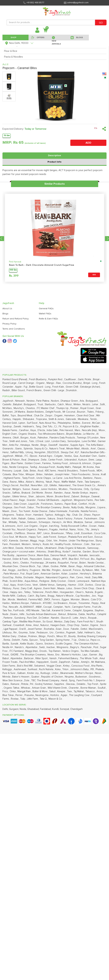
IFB (92, 669)
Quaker (36, 677)
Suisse (27, 489)
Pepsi (57, 482)
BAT (40, 533)
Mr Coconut (69, 412)
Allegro (57, 559)
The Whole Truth (89, 658)
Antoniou (42, 552)
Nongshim (40, 452)
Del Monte (38, 493)
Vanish (53, 658)
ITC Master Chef (46, 408)
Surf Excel (32, 423)
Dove (66, 629)
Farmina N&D (36, 600)
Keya (33, 430)
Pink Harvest (15, 262)
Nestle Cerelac (96, 563)
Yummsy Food (60, 463)
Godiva (55, 566)
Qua (76, 456)
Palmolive (43, 438)
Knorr (29, 515)
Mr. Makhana (98, 662)
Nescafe (14, 607)
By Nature (88, 570)
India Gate (53, 430)
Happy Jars (16, 592)
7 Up (74, 640)
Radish (6, 390)
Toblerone (38, 592)
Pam (73, 577)
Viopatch (73, 555)
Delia (44, 460)
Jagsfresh (8, 401)
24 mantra (51, 563)
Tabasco (90, 691)
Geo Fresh (20, 507)
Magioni (40, 577)
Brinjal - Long (91, 383)
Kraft (103, 474)
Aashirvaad (20, 669)
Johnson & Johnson (80, 463)
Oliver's (80, 592)
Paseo (98, 478)
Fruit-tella (74, 511)
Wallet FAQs (45, 314)
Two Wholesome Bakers (51, 434)
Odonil (72, 581)
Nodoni (55, 401)
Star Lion (96, 544)
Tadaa (23, 522)
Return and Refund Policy (16, 319)
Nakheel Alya (98, 581)
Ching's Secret (11, 485)
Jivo (94, 596)
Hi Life (92, 504)
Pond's (51, 636)
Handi (64, 681)
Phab (5, 581)
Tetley (28, 592)
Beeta (67, 507)
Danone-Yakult (58, 555)
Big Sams (41, 596)
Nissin (99, 673)
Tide (103, 570)
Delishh (16, 640)
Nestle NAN (9, 596)
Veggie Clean (54, 666)
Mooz (69, 404)
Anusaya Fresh (47, 467)
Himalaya (25, 445)
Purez (16, 588)
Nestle (35, 445)
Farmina (47, 463)
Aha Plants (97, 666)
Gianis (19, 449)
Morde (12, 600)
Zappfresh (65, 662)
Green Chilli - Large (54, 390)
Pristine (63, 541)
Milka (21, 482)
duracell (67, 570)
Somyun (62, 537)
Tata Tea (7, 611)
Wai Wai (46, 570)
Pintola (25, 684)
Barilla (6, 644)
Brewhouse (58, 533)
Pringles (57, 570)
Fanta (25, 640)
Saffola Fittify (17, 452)
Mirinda (7, 677)
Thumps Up (63, 408)
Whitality (13, 522)
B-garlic (99, 592)
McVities (7, 408)
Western (26, 544)
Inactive (51, 647)
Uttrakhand (51, 548)
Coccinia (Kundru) (72, 383)
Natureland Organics (57, 577)
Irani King (54, 526)
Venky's (37, 544)
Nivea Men (37, 485)
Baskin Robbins (36, 412)
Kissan (73, 603)
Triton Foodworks (81, 474)
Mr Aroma (89, 467)
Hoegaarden (67, 592)
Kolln (14, 519)
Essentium (87, 533)
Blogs (5, 314)
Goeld (54, 662)
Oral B (23, 629)
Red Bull (25, 485)
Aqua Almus (31, 581)
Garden (87, 552)
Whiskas (26, 688)
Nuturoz (45, 625)
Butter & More (40, 691)
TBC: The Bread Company (45, 681)
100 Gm (13, 270)
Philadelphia (64, 423)
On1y (87, 489)
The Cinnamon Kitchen (87, 644)
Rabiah (22, 519)
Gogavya (8, 507)
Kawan (36, 489)
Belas (33, 471)
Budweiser (82, 677)
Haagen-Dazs (58, 625)
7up (39, 566)
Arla (82, 401)
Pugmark (71, 633)
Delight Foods (54, 412)
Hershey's (86, 574)
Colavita (7, 474)
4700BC (48, 603)
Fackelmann (91, 519)
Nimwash (20, 401)
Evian (59, 629)
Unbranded (71, 460)
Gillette (53, 485)
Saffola (16, 493)
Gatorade (71, 419)
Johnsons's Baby (80, 669)
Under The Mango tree (82, 541)
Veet (35, 585)
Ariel (93, 449)
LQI (46, 485)
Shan (31, 497)
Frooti (6, 655)
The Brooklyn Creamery (49, 507)
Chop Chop (74, 625)
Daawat (96, 497)
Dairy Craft (27, 588)
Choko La (84, 640)
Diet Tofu (48, 427)
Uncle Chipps (44, 478)
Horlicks (55, 695)
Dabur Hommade (59, 511)
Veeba (68, 456)
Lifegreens (9, 515)
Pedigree (45, 581)
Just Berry (23, 570)
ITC (27, 456)
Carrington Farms (82, 607)
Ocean (93, 526)
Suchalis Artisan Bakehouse (42, 614)
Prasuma (29, 695)
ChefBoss (20, 533)
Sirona (96, 474)
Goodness (95, 677)
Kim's (16, 563)
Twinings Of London (88, 438)
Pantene (8, 618)
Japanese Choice (26, 555)
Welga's (17, 489)
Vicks (81, 530)
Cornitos (60, 633)
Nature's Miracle (65, 596)
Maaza (61, 588)
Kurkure (83, 460)
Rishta (19, 577)
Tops (14, 416)
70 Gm (7, 135)
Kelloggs (8, 669)
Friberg (100, 412)
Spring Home (63, 640)
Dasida (20, 548)
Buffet (6, 416)
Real (24, 460)
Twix (70, 691)
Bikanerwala (67, 673)
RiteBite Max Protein (30, 622)
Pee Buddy (9, 555)
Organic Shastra (28, 434)
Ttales (91, 412)
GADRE (15, 655)
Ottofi (16, 438)
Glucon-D (66, 618)
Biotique (86, 497)
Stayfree (100, 611)
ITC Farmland (17, 651)
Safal (80, 633)
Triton (66, 669)
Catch (61, 404)
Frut (23, 574)
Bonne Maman (89, 688)
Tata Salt (46, 611)
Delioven (32, 522)
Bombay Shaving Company (92, 636)
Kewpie (62, 691)
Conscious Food (81, 666)
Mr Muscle (22, 537)
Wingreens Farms (84, 500)
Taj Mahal (79, 691)
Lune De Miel (89, 441)
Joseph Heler (62, 474)
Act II (20, 526)
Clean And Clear (86, 416)
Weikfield (22, 600)
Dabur (31, 507)
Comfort (83, 504)
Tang (39, 427)
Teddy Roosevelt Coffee (74, 526)
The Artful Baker (95, 445)
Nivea (51, 655)
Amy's (84, 618)
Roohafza (49, 629)
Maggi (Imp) (32, 651)
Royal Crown (87, 408)
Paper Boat (71, 504)
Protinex (33, 636)
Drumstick (72, 390)
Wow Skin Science (13, 681)
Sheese (31, 533)
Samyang (62, 585)
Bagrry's (75, 647)
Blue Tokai (8, 695)
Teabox (20, 515)
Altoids (85, 449)
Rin (15, 633)
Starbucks (51, 404)
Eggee (66, 600)
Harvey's (57, 522)
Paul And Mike (27, 662)
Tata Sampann (92, 482)
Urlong (30, 452)
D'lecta (42, 430)
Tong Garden (47, 640)
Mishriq (40, 482)
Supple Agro (78, 445)
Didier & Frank (21, 559)
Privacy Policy (9, 324)
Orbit (49, 541)
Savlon (85, 625)
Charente (74, 688)
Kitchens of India (34, 548)
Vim (56, 541)
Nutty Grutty (78, 507)
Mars (78, 430)
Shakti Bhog (55, 552)
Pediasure (43, 633)
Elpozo (34, 456)
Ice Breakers (61, 603)
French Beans (34, 390)
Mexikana (83, 419)
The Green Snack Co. (84, 485)
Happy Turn (35, 537)
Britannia (72, 614)
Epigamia (88, 611)
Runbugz (46, 673)
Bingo (44, 445)
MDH (100, 471)
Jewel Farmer (35, 629)
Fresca (77, 570)
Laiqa (99, 460)
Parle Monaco (11, 574)
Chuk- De (78, 515)
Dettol (84, 629)
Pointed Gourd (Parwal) (15, 379)
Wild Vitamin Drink (58, 688)
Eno (58, 655)
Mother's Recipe (84, 673)
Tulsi (32, 441)
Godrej (8, 563)
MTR (65, 559)
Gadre (102, 456)
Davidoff (53, 445)
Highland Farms (12, 478)
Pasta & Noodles (14, 57)
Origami (59, 416)
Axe (5, 570)
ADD (88, 143)
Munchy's (19, 408)
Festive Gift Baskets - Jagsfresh (55, 500)
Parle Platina (43, 401)
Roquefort (64, 563)
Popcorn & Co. (71, 427)
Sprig (72, 681)
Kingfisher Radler (90, 427)
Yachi (68, 607)
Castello (7, 404)
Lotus (69, 588)
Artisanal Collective (95, 566)
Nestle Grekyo (80, 493)
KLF (77, 452)
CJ (56, 427)
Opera (39, 644)
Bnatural (26, 493)
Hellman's (90, 633)
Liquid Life (34, 504)
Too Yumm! (25, 511)
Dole (27, 681)
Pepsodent (36, 559)
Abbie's (30, 482)
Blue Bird (74, 559)
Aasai (68, 493)
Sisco (103, 625)
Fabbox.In (36, 603)
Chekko (25, 563)
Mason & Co (56, 699)
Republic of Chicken (52, 677)
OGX (81, 585)
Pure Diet (32, 618)
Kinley (67, 666)
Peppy (95, 603)
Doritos (89, 585)
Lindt (77, 533)
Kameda (14, 541)
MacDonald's (96, 629)
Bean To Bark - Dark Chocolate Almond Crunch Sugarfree (42, 265)
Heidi (88, 577)
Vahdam (49, 474)
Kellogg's (60, 515)
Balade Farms (10, 430)
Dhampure (34, 460)
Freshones (47, 504)
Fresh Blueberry (38, 379)
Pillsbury (7, 588)
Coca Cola (100, 533)
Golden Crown (33, 463)
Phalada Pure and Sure (81, 537)
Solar (32, 633)
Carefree (24, 430)
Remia (7, 640)
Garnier (94, 655)
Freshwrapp (38, 563)
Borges (25, 438)
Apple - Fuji (22, 387)
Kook (33, 438)
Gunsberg (20, 618)
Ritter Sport (42, 658)
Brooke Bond (63, 497)
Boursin (81, 412)
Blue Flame (17, 463)
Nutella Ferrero (89, 511)
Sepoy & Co (41, 449)
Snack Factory (65, 519)
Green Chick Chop (84, 588)
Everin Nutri (50, 588)
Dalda (82, 614)
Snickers (50, 644)
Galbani (22, 673)
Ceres (80, 577)
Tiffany (69, 533)
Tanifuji (34, 467)
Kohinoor (78, 544)
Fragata (54, 530)
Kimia (29, 625)
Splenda (28, 449)
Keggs (12, 570)
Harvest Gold (10, 423)
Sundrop (7, 427)
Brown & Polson (11, 460)
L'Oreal (40, 441)
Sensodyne (74, 441)
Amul (36, 625)
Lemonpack (84, 581)
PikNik (64, 566)
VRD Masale (33, 611)
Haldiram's (29, 427)
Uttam (46, 566)
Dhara (88, 515)
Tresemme (84, 603)
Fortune (79, 519)
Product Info (54, 162)
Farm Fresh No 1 (86, 622)
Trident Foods (88, 471)
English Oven (10, 434)
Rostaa (15, 699)
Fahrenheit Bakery (69, 658)
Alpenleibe (17, 658)
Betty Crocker (59, 581)
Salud (53, 691)
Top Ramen (55, 651)
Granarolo (8, 449)
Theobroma (76, 489)
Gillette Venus (47, 585)
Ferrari (74, 563)
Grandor (32, 500)
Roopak (93, 618)
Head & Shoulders (68, 471)
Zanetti (18, 427)
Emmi (92, 460)
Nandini (55, 618)
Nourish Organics (27, 530)
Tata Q (44, 699)
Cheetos (31, 408)
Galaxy (31, 519)
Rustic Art (48, 544)
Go (104, 423)
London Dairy (59, 441)
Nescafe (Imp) (90, 430)
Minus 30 (62, 636)
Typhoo (49, 515)
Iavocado (95, 555)
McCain (96, 423)
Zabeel (75, 497)
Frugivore (35, 570)
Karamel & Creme (62, 611)
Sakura (52, 519)
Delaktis (81, 684)
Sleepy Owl (67, 452)
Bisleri (83, 563)
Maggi (34, 541)
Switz (42, 647)
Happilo (17, 419)
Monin (50, 497)
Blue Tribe (19, 474)
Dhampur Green (70, 401)
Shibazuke (29, 419)
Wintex (77, 404)
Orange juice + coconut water (19, 552)
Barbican (29, 658)
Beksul (62, 614)
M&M (39, 607)
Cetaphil (77, 611)
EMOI (47, 600)
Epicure (34, 640)
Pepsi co (96, 640)
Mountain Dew (10, 566)
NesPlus (91, 614)
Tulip (23, 699)
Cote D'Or (97, 600)
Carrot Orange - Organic (32, 383)
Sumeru (59, 504)
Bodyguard (92, 401)
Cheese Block (28, 566)
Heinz (6, 452)
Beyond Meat (25, 416)
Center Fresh (56, 460)
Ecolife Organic (64, 644)
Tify (87, 530)
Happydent (43, 662)
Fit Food (85, 559)
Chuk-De (39, 416)
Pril (32, 684)
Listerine (41, 519)
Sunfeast (33, 669)
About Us (7, 309)
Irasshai (77, 552)
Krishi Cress (25, 585)
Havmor (72, 585)
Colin (87, 544)
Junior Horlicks (49, 489)
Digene (95, 625)
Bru (93, 559)
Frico (5, 691)
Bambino (88, 478)
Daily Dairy (70, 622)
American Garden (50, 574)
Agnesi (38, 588)
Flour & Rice (11, 51)
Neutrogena (42, 695)
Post (96, 647)
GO (101, 23)
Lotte (76, 618)
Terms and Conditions (14, 329)
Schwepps (45, 522)
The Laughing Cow (79, 695)
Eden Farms (9, 666)
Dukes (47, 559)
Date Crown (20, 504)
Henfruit (64, 530)
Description (54, 156)
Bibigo (42, 636)
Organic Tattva (12, 688)
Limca (47, 533)
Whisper (30, 474)
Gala (26, 471)
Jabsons (41, 497)
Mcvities (63, 489)
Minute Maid (73, 449)
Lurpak (18, 471)
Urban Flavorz (10, 500)
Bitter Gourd (19, 390)
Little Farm (33, 699)
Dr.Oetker (44, 618)
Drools (43, 651)
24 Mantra (20, 412)
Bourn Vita (99, 552)
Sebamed (40, 666)
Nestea (31, 401)
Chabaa (23, 636)
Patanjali (77, 467)
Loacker (74, 574)
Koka (58, 669)
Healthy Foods (63, 544)
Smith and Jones (19, 441)
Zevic (14, 511)
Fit (60, 427)
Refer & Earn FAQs (48, 319)
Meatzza (79, 522)
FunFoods (19, 611)
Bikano (86, 600)
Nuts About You (48, 423)
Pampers (43, 530)
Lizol (48, 441)
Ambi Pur (14, 445)
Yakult (49, 482)
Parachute (87, 647)
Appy (13, 585)
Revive (49, 493)
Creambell (19, 625)
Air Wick (68, 522)
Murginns (91, 507)
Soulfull (102, 688)
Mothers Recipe (20, 603)
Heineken (70, 416)
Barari (72, 566)
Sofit (103, 404)
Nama (73, 530)
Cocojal (48, 607)
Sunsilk (15, 644)
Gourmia (23, 633)
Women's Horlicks (71, 655)
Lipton (22, 423)
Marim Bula (43, 555)
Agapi (64, 695)
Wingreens (63, 647)
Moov (102, 430)
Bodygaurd (30, 404)
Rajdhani (101, 559)
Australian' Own (89, 456)
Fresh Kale (58, 387)
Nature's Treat (57, 449)
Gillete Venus (20, 497)
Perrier (19, 695)
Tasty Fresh (29, 478)
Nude (6, 614)
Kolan (65, 574)
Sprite (103, 684)
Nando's (20, 647)
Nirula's (87, 404)
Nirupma (69, 677)
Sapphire (59, 684)
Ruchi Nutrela (46, 669)
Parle (80, 482)
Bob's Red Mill (25, 666)
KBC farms (51, 471)
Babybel (18, 404)
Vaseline (64, 445)
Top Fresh (93, 684)
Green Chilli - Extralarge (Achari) (83, 387)
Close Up (100, 585)
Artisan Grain (39, 688)
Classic (102, 449)
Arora (100, 691)
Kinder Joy (33, 673)
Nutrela (90, 592)
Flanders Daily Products (63, 438)
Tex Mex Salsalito (90, 651)
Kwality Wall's (64, 467)
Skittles (77, 423)
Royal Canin (33, 574)
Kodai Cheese (40, 511)
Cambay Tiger (10, 622)
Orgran (44, 526)
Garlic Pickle (85, 379)
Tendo (94, 419)
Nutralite (84, 555)
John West (8, 548)
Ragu (80, 566)
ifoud (41, 471)
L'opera (102, 507)
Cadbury (22, 596)
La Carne (58, 478)
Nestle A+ (8, 647)
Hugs (42, 541)
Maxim (6, 511)
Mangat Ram (24, 691)
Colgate (59, 456)
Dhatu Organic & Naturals (72, 548)
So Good (48, 622)
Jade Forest (50, 537)
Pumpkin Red (56, 379)
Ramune (15, 684)
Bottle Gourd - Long (40, 387)
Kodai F (67, 552)
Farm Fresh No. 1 (86, 681)
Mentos (59, 622)
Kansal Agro (46, 456)
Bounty (72, 636)
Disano (14, 614)
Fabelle (75, 629)
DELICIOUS (53, 452)
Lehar (95, 404)
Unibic (55, 673)
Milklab (19, 456)
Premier (75, 408)
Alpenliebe (32, 647)
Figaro (6, 463)
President (15, 544)
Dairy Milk (98, 577)
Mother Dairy (10, 636)
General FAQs (46, 309)
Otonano (8, 504)
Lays (85, 655)
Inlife (22, 614)
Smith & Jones (57, 419)
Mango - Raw (54, 383)
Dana (6, 482)
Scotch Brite (17, 581)
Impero (94, 493)
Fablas (76, 662)
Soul (6, 585)
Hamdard (39, 515)
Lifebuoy (7, 633)
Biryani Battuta (74, 434)
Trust (41, 404)
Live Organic (31, 526)
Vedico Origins (71, 651)
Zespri (49, 416)
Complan (58, 607)
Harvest (7, 559)
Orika (13, 691)
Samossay (93, 548)
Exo (99, 633)
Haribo (6, 603)
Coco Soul (8, 537)
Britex (40, 474)
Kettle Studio (27, 644)
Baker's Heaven (21, 677)
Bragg (51, 596)
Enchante (29, 577)
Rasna (14, 482)
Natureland (65, 485)
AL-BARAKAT (27, 607)
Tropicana (42, 419)
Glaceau (71, 684)
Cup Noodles (83, 596)
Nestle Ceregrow (19, 467)
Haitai (101, 526)
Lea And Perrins (73, 478)
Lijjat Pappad (11, 629)
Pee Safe (100, 500)
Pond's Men (52, 592)
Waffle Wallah (69, 482)
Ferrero (56, 600)
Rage (22, 500)
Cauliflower (70, 379)
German (24, 541)
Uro (52, 633)
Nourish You (9, 530)
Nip (69, 515)
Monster (76, 600)
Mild (97, 570)
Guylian (7, 497)
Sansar (89, 522)
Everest (87, 423)
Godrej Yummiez (44, 684)
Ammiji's (86, 662)
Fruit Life (97, 607)
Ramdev (59, 493)
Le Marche (89, 434)
